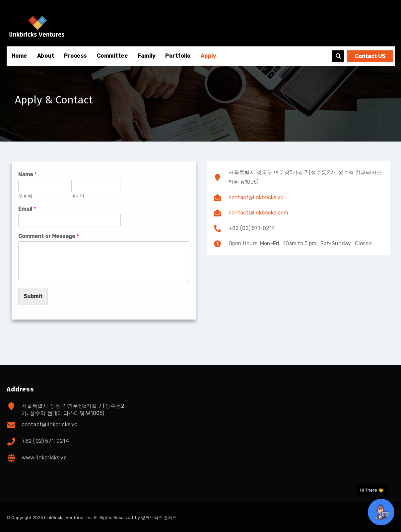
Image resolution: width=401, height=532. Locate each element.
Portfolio (178, 56)
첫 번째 (25, 196)
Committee (112, 56)
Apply (208, 56)
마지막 (78, 196)
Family (146, 56)
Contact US (370, 56)
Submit (33, 296)
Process (75, 56)
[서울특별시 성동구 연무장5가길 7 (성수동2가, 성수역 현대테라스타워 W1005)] (299, 304)
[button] (338, 56)
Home (19, 56)
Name (28, 175)
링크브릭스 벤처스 (159, 518)
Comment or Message (49, 236)
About (46, 56)
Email (27, 209)
